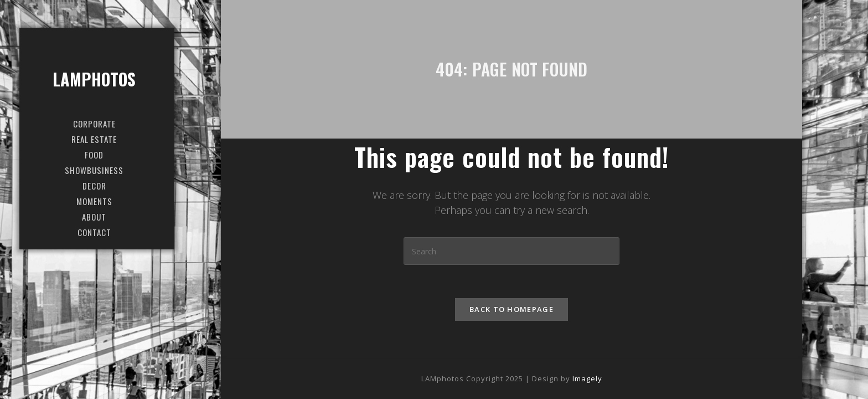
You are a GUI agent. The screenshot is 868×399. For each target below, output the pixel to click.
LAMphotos (94, 79)
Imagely (587, 378)
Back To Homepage (512, 309)
